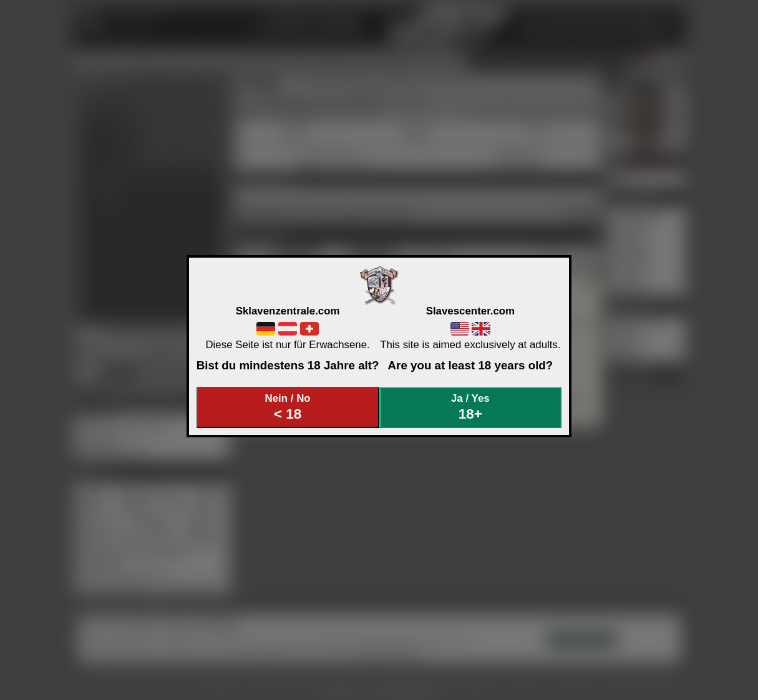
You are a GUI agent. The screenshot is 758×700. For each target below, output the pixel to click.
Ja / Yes (470, 407)
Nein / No (288, 407)
